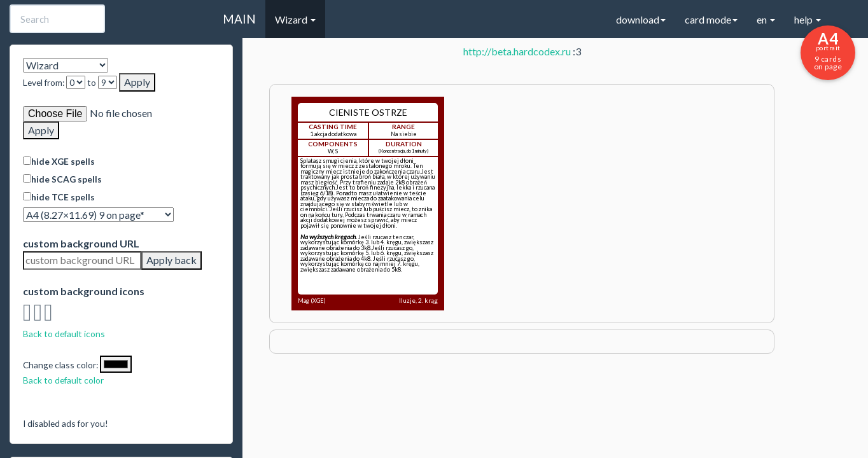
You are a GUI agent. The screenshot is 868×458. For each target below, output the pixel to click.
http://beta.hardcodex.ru (517, 51)
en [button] (766, 19)
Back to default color (63, 380)
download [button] (641, 19)
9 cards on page (828, 50)
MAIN (239, 19)
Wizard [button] (295, 19)
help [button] (808, 19)
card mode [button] (711, 19)
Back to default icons (64, 334)
